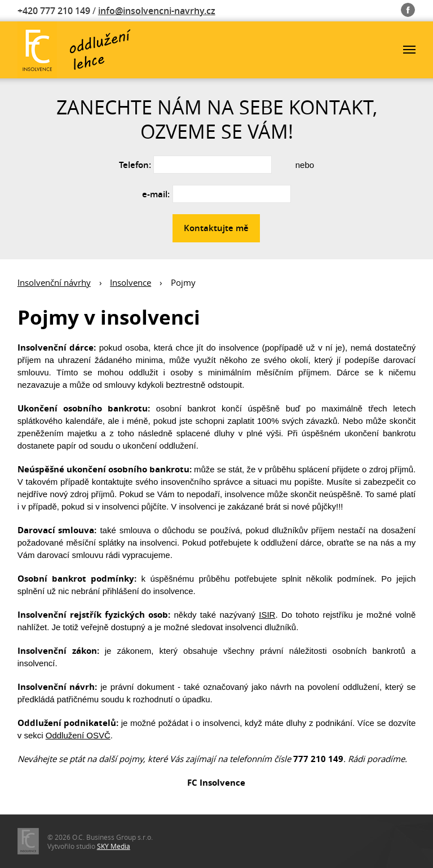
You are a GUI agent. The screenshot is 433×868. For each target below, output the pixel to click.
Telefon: (135, 165)
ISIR (267, 615)
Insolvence (131, 282)
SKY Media (114, 846)
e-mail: (156, 194)
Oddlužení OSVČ (78, 735)
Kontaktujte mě (216, 228)
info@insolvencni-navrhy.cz (157, 11)
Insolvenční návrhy (54, 282)
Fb (408, 8)
